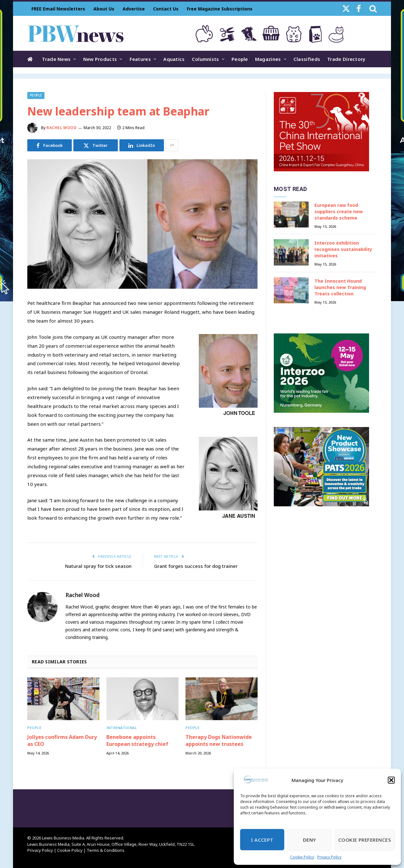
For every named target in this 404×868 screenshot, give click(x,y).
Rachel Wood (62, 128)
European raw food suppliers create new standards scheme (339, 211)
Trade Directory (346, 59)
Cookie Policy (302, 857)
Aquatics (174, 59)
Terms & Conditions (106, 850)
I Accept (262, 840)
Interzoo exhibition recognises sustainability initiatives (343, 249)
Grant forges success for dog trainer (196, 566)
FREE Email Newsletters (58, 9)
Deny (310, 840)
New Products (100, 59)
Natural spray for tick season (98, 566)
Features (140, 59)
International (122, 728)
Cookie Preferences (365, 840)
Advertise (134, 9)
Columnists (205, 59)
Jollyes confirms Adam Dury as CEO (62, 741)
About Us (104, 9)
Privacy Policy (329, 857)
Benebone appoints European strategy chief (137, 741)
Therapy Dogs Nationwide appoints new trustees (219, 741)
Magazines (268, 59)
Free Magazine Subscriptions (220, 9)
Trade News (56, 59)
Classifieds (307, 59)
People (240, 59)
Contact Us (166, 9)
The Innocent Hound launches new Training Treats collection (340, 287)
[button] (391, 780)
